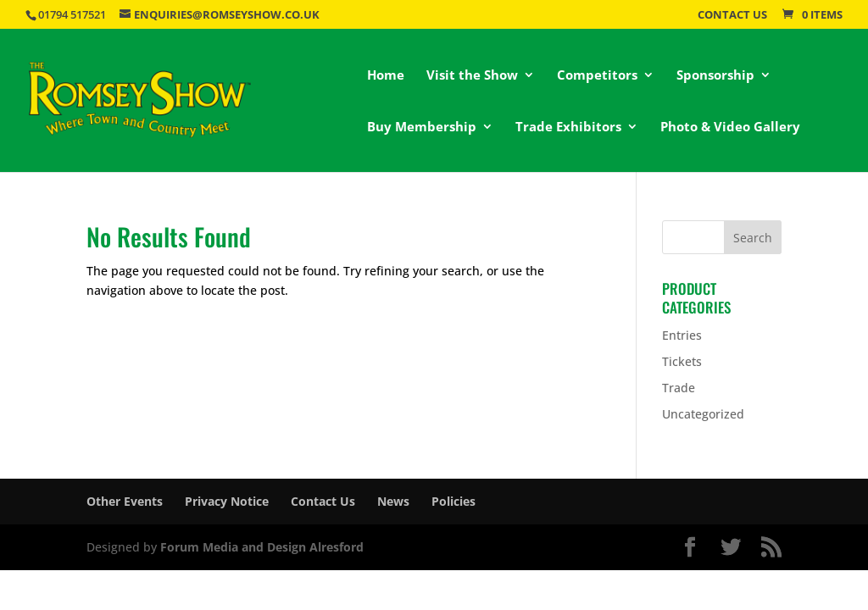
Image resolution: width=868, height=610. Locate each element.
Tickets (682, 361)
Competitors (597, 76)
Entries (682, 335)
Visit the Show (472, 76)
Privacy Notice (227, 501)
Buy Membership (422, 128)
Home (386, 76)
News (393, 501)
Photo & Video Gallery (730, 128)
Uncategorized (703, 414)
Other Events (125, 501)
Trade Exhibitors (568, 128)
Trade (679, 388)
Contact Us (732, 16)
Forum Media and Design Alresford (262, 547)
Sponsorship (715, 76)
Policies (453, 501)
